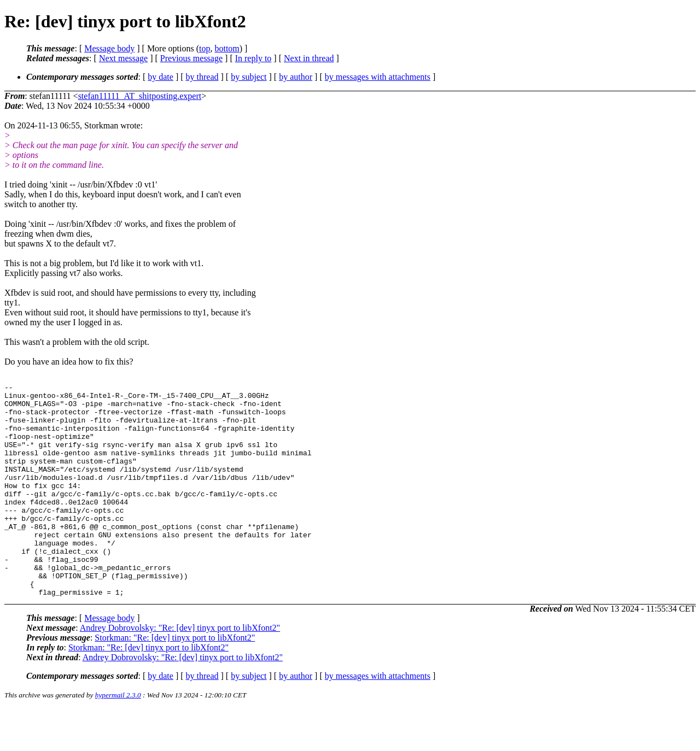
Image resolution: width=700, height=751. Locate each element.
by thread (202, 77)
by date (161, 77)
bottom (227, 48)
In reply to (253, 58)
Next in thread (309, 58)
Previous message (191, 58)
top (205, 48)
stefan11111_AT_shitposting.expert (140, 96)
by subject (249, 77)
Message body (109, 48)
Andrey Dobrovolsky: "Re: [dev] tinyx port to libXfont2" (180, 670)
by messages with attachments (378, 77)
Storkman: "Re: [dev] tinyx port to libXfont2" (175, 680)
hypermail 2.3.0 (118, 738)
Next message (123, 58)
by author (296, 77)
